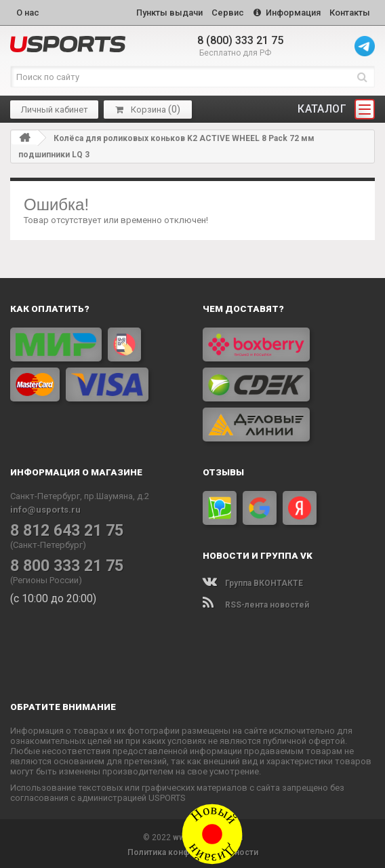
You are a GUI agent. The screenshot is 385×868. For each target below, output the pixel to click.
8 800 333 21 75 (62, 563)
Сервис (220, 11)
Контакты (348, 11)
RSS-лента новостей (256, 602)
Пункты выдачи (159, 11)
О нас (28, 11)
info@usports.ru (45, 507)
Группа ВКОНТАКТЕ (253, 580)
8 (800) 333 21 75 (240, 38)
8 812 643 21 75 (62, 528)
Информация (282, 11)
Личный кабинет (55, 106)
